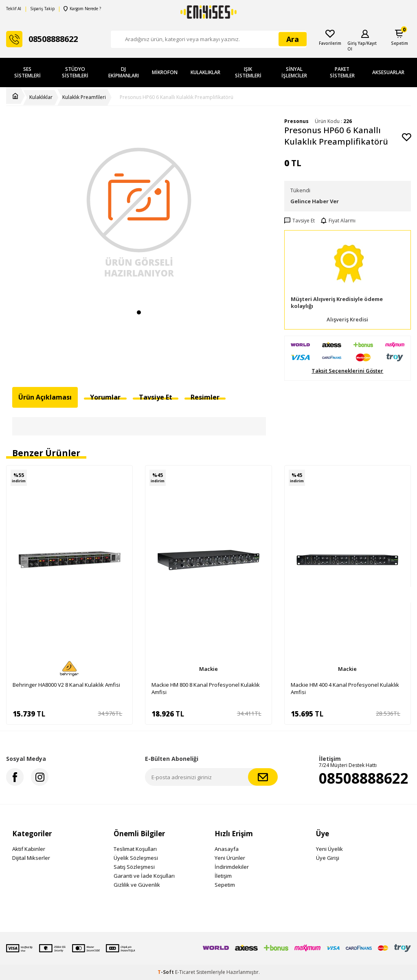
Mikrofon (165, 72)
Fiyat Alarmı (338, 221)
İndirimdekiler (232, 867)
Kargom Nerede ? (82, 9)
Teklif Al (14, 9)
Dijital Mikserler (31, 858)
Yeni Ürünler (230, 858)
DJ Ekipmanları (124, 72)
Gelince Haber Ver (315, 201)
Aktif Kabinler (29, 849)
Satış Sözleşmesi (134, 867)
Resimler (205, 397)
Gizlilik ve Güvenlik (137, 885)
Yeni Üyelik (329, 849)
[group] (139, 211)
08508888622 (364, 778)
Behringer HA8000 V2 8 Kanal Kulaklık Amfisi (66, 685)
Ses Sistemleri (27, 72)
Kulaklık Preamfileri (84, 97)
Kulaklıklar (205, 72)
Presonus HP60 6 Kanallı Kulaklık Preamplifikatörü (177, 97)
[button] (139, 312)
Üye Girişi (328, 858)
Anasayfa (227, 849)
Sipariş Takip (42, 9)
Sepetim (225, 885)
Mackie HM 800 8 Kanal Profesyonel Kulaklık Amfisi (206, 688)
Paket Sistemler (342, 72)
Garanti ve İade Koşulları (144, 876)
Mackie (208, 669)
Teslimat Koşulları (135, 849)
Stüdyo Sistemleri (75, 72)
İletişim (223, 876)
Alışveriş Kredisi (347, 320)
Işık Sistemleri (248, 72)
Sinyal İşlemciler (294, 72)
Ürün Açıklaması (45, 397)
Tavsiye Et (300, 221)
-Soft (166, 972)
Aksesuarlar (388, 72)
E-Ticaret (185, 972)
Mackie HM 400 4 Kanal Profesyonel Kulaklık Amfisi (345, 688)
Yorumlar (105, 397)
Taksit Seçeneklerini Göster (347, 371)
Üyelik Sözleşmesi (136, 858)
